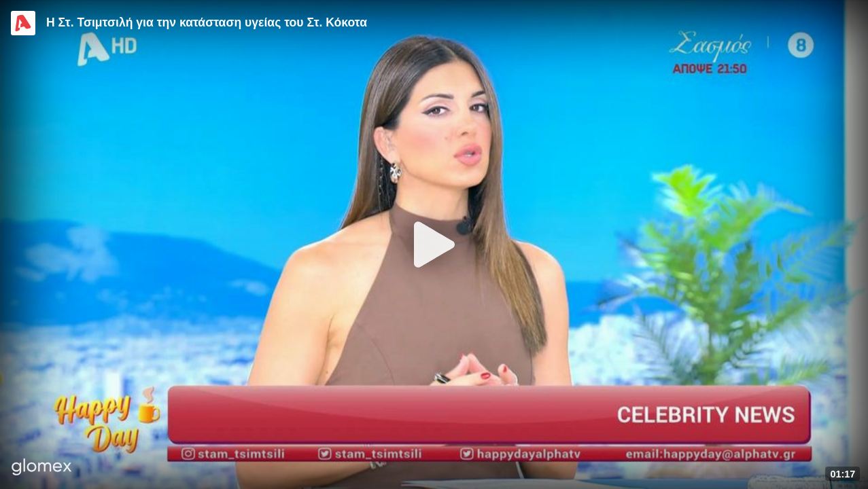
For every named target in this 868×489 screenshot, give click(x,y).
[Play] (434, 244)
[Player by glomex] (42, 468)
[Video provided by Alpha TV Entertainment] (23, 23)
